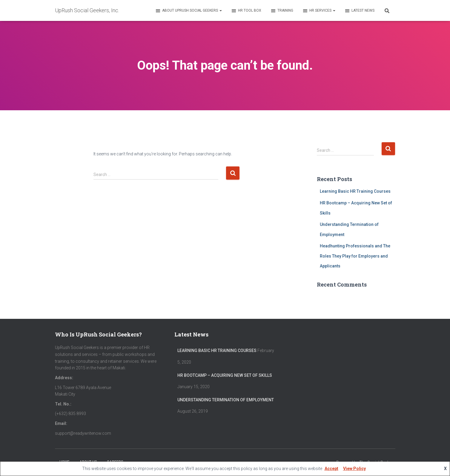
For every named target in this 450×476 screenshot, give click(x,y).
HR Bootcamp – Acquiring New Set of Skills (225, 375)
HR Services (319, 11)
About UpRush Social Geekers (188, 11)
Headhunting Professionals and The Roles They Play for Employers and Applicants (355, 256)
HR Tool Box (246, 11)
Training (282, 11)
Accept (331, 469)
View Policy (354, 469)
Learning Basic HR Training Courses (355, 191)
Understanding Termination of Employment (226, 400)
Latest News (359, 11)
